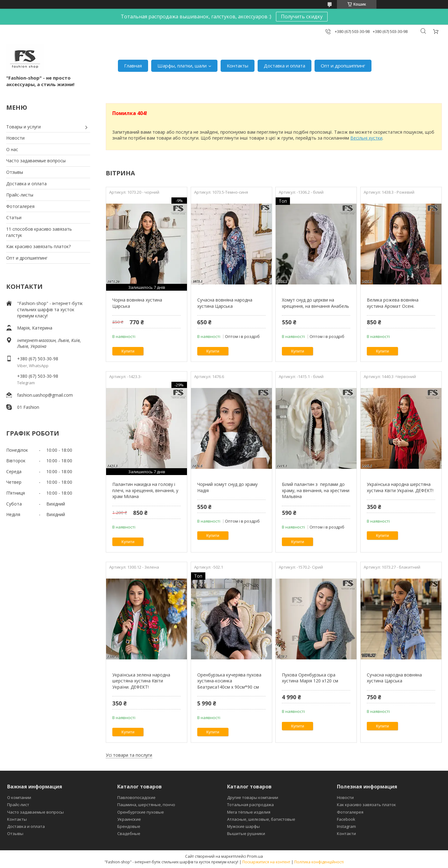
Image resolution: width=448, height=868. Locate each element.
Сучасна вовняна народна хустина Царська (225, 303)
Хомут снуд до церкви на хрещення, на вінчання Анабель (315, 303)
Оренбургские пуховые (141, 812)
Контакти (346, 833)
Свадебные (129, 833)
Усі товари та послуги (129, 755)
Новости (15, 138)
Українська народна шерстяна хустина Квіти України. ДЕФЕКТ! (400, 487)
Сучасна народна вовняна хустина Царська (394, 678)
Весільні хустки (366, 138)
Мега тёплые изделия (249, 812)
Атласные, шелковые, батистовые (261, 819)
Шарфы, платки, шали (182, 66)
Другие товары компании (253, 797)
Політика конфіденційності (319, 862)
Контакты (238, 66)
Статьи (14, 217)
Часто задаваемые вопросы (36, 161)
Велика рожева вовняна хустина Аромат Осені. (393, 303)
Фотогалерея (20, 206)
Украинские (129, 819)
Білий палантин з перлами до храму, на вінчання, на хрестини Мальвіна (316, 490)
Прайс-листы (20, 195)
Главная (133, 66)
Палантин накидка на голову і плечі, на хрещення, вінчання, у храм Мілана (145, 490)
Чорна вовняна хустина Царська (137, 303)
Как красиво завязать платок (366, 805)
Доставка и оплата (285, 66)
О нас (12, 149)
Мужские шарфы (243, 826)
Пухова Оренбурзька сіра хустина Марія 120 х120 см (310, 678)
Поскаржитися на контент (266, 862)
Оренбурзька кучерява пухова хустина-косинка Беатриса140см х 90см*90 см (229, 681)
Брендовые (129, 826)
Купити (128, 351)
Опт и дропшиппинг (343, 66)
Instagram (346, 826)
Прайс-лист (18, 805)
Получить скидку (302, 16)
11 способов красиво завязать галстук (39, 232)
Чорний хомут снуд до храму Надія (227, 487)
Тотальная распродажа (250, 805)
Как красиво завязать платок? (38, 246)
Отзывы (15, 172)
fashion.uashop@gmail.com (45, 395)
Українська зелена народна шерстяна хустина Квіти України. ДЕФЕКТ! (141, 681)
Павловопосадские (136, 797)
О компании (19, 797)
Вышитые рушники (246, 833)
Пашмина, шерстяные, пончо (146, 805)
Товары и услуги (23, 127)
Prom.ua (255, 856)
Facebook (346, 819)
